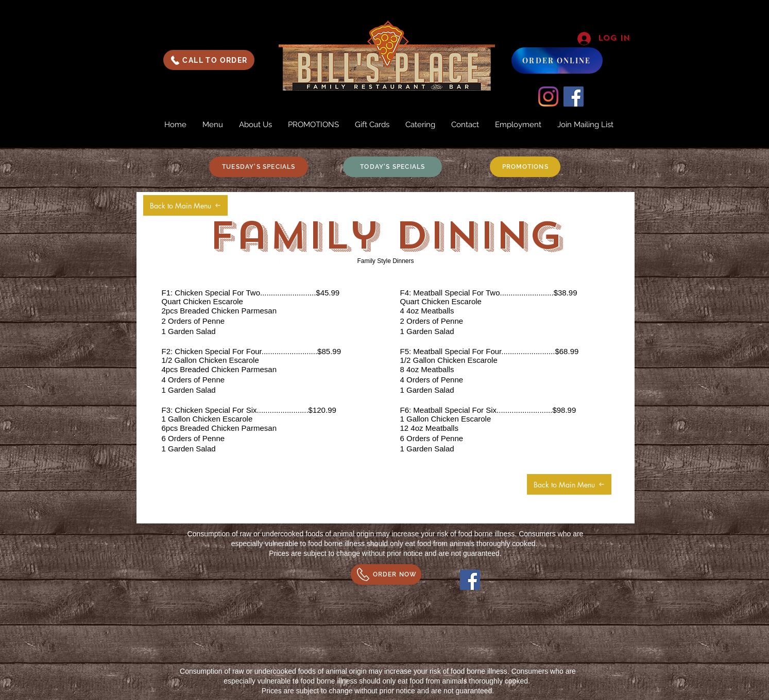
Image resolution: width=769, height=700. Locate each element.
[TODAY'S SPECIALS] (392, 167)
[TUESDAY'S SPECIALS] (259, 167)
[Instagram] (548, 97)
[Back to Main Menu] (185, 205)
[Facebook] (574, 97)
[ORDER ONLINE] (557, 60)
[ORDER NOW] (386, 574)
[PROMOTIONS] (525, 167)
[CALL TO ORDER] (209, 60)
